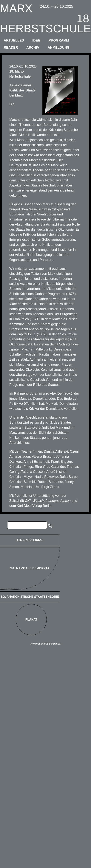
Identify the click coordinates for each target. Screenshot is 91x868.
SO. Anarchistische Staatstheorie (30, 597)
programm (59, 40)
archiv (33, 48)
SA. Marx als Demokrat (30, 568)
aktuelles (14, 40)
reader (11, 48)
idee (36, 40)
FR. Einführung (30, 540)
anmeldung (59, 48)
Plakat (31, 620)
